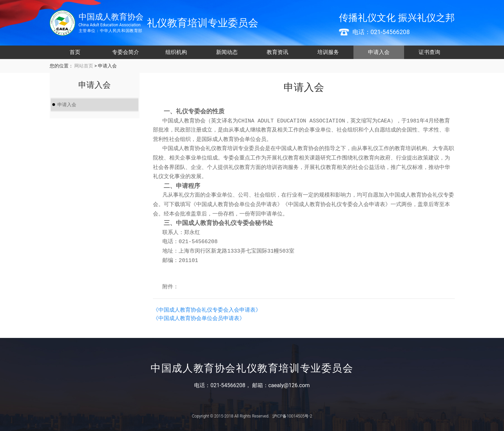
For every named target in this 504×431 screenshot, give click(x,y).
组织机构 (176, 52)
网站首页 (83, 66)
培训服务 (328, 52)
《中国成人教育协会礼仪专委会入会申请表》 (207, 310)
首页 (75, 52)
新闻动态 (227, 52)
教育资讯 (277, 52)
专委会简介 (126, 52)
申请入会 (379, 52)
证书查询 (429, 52)
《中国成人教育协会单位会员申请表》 (199, 318)
